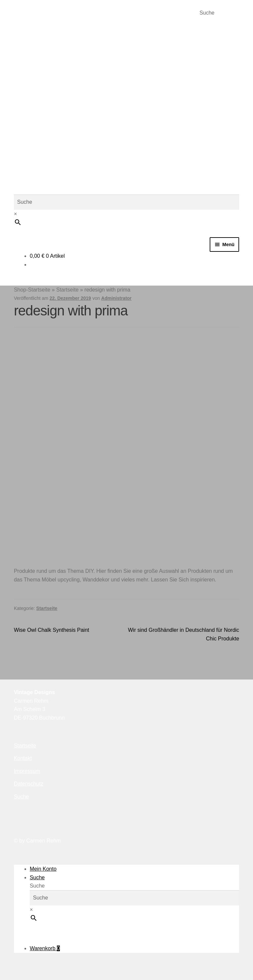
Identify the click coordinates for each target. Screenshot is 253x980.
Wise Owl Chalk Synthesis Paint (52, 630)
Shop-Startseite (32, 290)
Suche (207, 13)
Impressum (27, 771)
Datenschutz (29, 784)
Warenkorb (45, 948)
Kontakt (23, 758)
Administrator (116, 298)
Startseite (67, 290)
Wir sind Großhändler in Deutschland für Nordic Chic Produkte (183, 634)
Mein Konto (43, 869)
